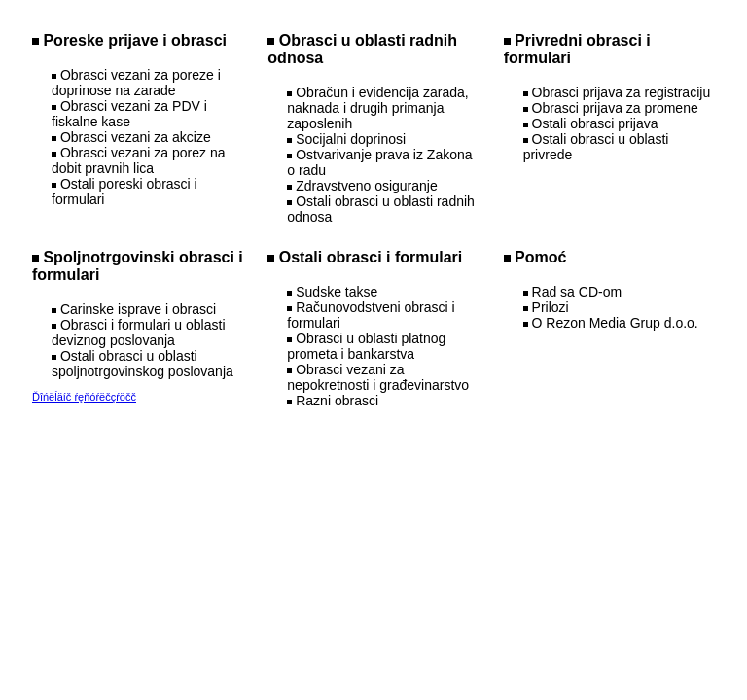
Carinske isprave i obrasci (138, 309)
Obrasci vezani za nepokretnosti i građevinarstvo (378, 377)
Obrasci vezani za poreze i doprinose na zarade (136, 83)
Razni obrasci (337, 401)
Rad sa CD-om (577, 292)
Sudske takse (337, 292)
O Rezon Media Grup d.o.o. (615, 323)
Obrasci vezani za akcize (136, 137)
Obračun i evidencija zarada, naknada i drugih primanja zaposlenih (377, 108)
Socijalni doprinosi (351, 139)
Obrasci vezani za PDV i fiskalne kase (129, 114)
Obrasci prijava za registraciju (622, 92)
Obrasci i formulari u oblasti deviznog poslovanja (139, 332)
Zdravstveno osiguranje (367, 186)
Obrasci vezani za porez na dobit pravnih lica (139, 160)
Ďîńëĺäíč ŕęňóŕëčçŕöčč (84, 397)
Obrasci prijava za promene (615, 108)
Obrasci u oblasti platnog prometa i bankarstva (366, 346)
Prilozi (551, 307)
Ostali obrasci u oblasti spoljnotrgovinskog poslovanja (142, 364)
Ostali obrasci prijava (595, 123)
